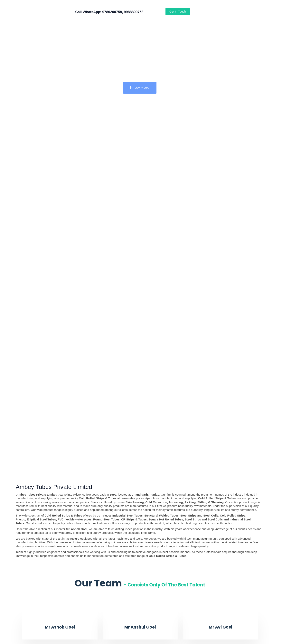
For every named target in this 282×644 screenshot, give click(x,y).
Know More (140, 88)
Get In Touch (178, 11)
